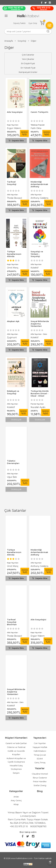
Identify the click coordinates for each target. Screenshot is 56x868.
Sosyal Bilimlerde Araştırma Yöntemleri (16, 692)
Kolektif (11, 706)
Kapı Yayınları (13, 563)
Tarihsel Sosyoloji (12, 183)
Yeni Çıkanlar (28, 59)
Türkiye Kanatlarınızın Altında (14, 552)
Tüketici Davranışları (13, 462)
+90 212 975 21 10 (19, 826)
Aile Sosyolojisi (38, 620)
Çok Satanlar (15, 510)
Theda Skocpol (14, 636)
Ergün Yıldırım (38, 636)
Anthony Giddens (39, 566)
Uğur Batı (12, 477)
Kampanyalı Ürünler (28, 72)
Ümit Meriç (13, 566)
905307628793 (38, 826)
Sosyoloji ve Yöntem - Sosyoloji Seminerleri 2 (38, 255)
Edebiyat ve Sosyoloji (13, 392)
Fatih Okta (36, 128)
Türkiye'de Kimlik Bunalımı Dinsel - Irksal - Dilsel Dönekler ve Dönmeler (40, 396)
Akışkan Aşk (13, 321)
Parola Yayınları (37, 404)
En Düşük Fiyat (28, 63)
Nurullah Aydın (38, 407)
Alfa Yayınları (36, 563)
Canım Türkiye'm (39, 112)
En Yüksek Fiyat (28, 68)
